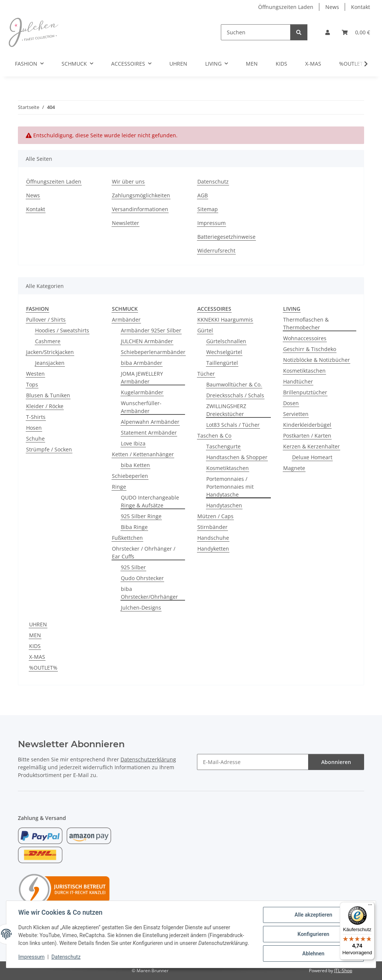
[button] (328, 32)
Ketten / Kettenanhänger (143, 454)
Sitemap (208, 209)
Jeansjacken (50, 363)
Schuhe (35, 439)
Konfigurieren (313, 934)
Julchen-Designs (141, 608)
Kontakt (361, 7)
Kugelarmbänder (142, 392)
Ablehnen (313, 954)
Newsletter (126, 223)
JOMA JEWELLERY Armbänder (142, 378)
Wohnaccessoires (305, 338)
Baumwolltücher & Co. (234, 384)
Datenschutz (66, 957)
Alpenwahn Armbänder (150, 422)
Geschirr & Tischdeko (310, 349)
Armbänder (126, 320)
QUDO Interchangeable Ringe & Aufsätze (150, 501)
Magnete (294, 468)
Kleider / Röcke (45, 406)
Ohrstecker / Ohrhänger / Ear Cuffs (144, 552)
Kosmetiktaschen (228, 468)
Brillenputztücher (305, 392)
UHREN (38, 624)
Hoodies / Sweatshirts (62, 330)
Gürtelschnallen (226, 341)
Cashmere (48, 341)
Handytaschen (224, 505)
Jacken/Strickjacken (50, 352)
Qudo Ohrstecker (142, 578)
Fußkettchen (127, 538)
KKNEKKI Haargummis (225, 320)
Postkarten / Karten (307, 436)
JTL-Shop (343, 970)
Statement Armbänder (149, 433)
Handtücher (298, 381)
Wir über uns (128, 181)
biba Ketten (135, 465)
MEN (35, 635)
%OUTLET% (43, 668)
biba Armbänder (142, 363)
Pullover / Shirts (46, 320)
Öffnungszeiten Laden (286, 7)
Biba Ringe (134, 527)
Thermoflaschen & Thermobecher (306, 323)
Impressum (31, 957)
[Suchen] (256, 32)
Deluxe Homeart (312, 457)
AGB (203, 195)
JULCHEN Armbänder (147, 341)
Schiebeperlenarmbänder (153, 352)
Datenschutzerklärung (148, 759)
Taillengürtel (222, 363)
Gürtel (205, 330)
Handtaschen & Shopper (237, 457)
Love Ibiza (133, 443)
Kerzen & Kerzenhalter (311, 446)
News (332, 7)
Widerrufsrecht (216, 251)
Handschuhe (213, 538)
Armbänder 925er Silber (151, 330)
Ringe (119, 487)
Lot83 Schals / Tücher (233, 425)
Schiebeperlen (130, 476)
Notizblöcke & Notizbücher (317, 360)
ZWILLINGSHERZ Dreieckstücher (226, 410)
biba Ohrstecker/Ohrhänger (149, 593)
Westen (35, 374)
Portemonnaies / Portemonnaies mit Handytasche (230, 487)
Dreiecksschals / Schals (235, 395)
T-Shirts (36, 417)
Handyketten (213, 549)
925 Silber (133, 567)
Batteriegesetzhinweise (226, 237)
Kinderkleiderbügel (307, 425)
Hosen (34, 428)
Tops (32, 384)
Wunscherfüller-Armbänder (141, 407)
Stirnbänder (212, 527)
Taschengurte (223, 446)
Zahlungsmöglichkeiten (141, 195)
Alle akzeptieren (313, 915)
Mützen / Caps (215, 516)
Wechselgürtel (224, 352)
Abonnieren (336, 762)
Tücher (206, 374)
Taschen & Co (214, 436)
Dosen (291, 403)
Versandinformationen (140, 209)
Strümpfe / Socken (49, 449)
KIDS (35, 646)
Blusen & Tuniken (48, 395)
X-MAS (37, 657)
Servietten (296, 414)
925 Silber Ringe (141, 516)
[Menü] (370, 907)
